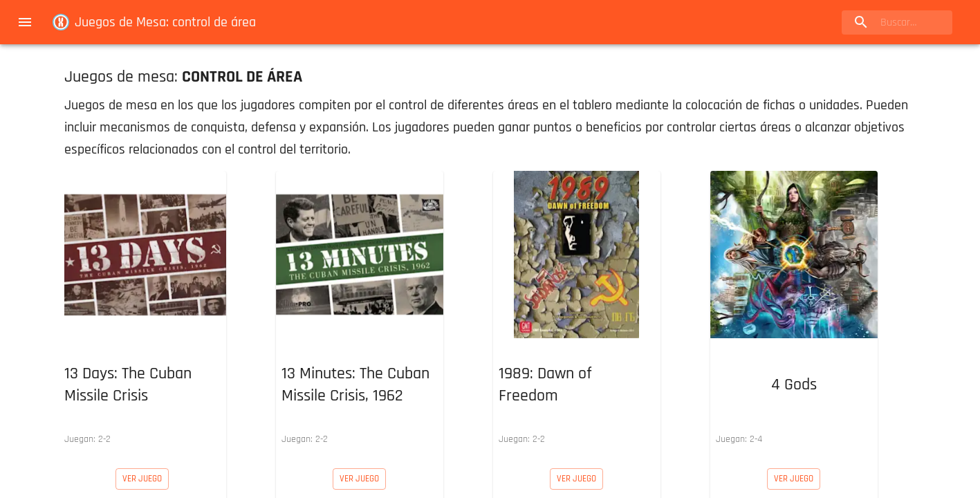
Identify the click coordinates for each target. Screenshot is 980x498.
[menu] (25, 22)
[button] (142, 311)
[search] (897, 22)
